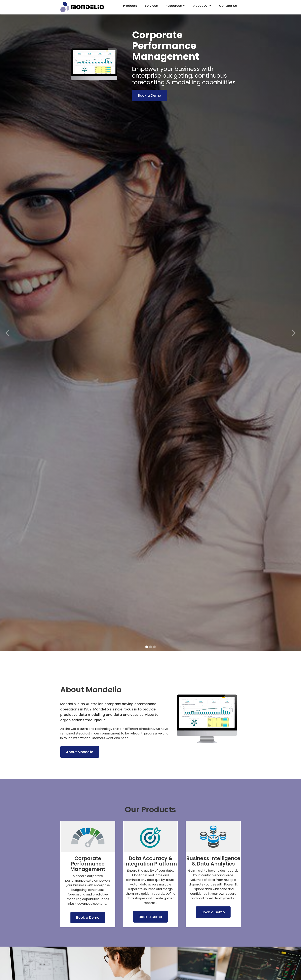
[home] (88, 7)
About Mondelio (80, 752)
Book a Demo (149, 95)
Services (151, 6)
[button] (176, 6)
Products (130, 6)
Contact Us (228, 6)
